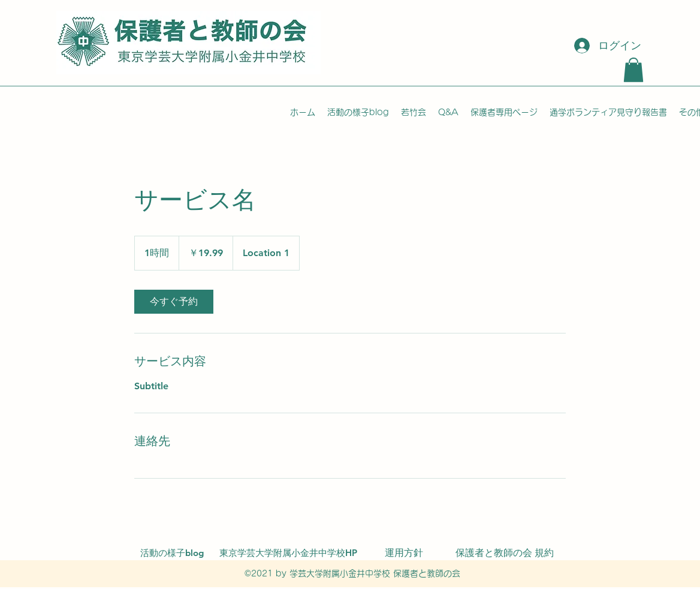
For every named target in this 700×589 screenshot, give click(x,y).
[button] (633, 70)
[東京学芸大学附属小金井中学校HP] (288, 553)
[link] (174, 302)
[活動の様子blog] (172, 553)
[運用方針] (404, 553)
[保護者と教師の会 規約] (505, 553)
